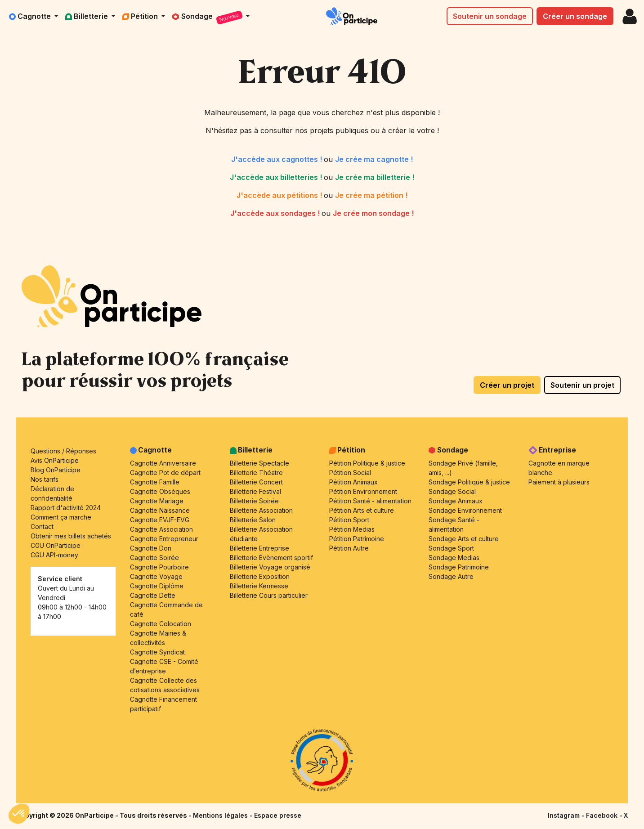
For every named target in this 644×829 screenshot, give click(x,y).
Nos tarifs (45, 479)
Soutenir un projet (582, 385)
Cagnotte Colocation (161, 624)
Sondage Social (452, 491)
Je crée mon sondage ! (373, 213)
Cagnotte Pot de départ (165, 473)
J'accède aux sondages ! (276, 213)
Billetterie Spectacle (259, 463)
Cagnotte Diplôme (157, 586)
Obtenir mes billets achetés (71, 536)
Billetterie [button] (87, 16)
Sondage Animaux (456, 501)
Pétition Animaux (353, 482)
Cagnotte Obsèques (160, 491)
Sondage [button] (208, 18)
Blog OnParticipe (56, 470)
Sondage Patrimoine (459, 567)
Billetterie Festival (255, 491)
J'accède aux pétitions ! (280, 195)
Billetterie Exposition (260, 576)
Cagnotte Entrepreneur (164, 539)
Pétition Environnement (363, 491)
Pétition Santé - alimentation (370, 501)
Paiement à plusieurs (559, 482)
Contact (42, 527)
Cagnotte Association (161, 529)
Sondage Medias (454, 558)
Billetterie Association (261, 510)
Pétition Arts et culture (362, 510)
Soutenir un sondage (490, 16)
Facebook (603, 815)
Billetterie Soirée (254, 501)
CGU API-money (54, 555)
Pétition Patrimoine (357, 539)
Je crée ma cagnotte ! (374, 159)
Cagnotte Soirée (154, 558)
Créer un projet (507, 385)
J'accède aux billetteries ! (277, 177)
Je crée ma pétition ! (371, 195)
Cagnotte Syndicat (157, 652)
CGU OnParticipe (56, 545)
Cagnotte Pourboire (159, 567)
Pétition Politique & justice (367, 463)
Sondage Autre (451, 576)
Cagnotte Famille (155, 482)
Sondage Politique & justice (469, 482)
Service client (60, 579)
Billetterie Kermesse (259, 586)
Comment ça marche (61, 517)
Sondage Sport (451, 548)
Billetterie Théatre (256, 473)
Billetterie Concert (256, 482)
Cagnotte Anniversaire (163, 463)
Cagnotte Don (151, 548)
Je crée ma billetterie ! (375, 177)
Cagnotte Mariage (157, 501)
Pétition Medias (352, 529)
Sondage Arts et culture (464, 539)
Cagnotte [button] (31, 16)
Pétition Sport (349, 520)
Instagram (565, 815)
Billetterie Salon (253, 520)
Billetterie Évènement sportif (271, 558)
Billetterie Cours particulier (269, 595)
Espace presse (278, 815)
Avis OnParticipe (55, 460)
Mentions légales (221, 815)
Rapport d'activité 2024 (66, 508)
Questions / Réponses (63, 451)
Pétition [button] (141, 16)
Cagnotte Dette (153, 595)
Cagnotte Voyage (156, 576)
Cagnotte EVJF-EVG (160, 520)
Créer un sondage (575, 16)
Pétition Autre (349, 548)
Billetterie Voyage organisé (270, 567)
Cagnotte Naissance (160, 510)
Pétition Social (350, 473)
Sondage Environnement (465, 510)
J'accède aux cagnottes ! (277, 159)
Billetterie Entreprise (259, 548)
